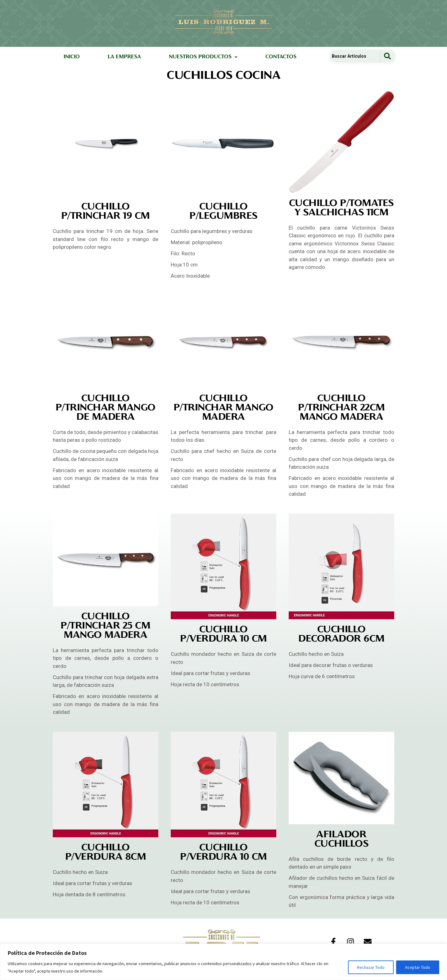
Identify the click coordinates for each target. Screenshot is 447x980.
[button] (203, 57)
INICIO (72, 57)
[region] (223, 962)
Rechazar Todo (371, 967)
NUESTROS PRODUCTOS (203, 57)
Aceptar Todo (418, 967)
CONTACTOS (281, 57)
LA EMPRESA (124, 57)
